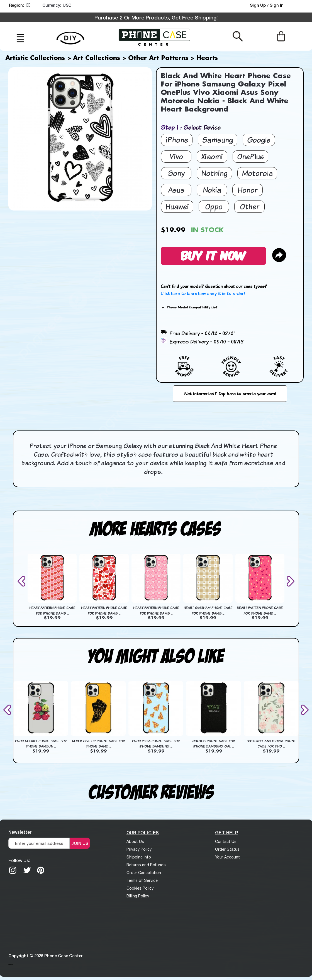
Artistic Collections (35, 58)
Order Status (227, 849)
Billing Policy (138, 896)
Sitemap (11, 964)
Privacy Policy (139, 849)
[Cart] (281, 36)
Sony (176, 173)
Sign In (277, 5)
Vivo (176, 156)
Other (250, 206)
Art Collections (97, 58)
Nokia (212, 190)
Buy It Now (213, 255)
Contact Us (226, 842)
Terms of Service (142, 880)
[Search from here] (238, 36)
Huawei (177, 206)
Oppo (214, 206)
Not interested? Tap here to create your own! (230, 394)
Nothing (214, 173)
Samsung (218, 140)
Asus (176, 190)
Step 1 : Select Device (191, 127)
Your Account (227, 857)
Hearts (207, 58)
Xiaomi (212, 156)
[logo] (155, 36)
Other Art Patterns (158, 58)
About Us (135, 842)
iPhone (177, 140)
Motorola (257, 173)
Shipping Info (139, 857)
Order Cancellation (144, 873)
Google (259, 140)
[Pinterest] (41, 870)
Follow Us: (19, 860)
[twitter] (27, 870)
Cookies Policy (140, 888)
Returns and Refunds (146, 865)
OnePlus (250, 156)
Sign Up (258, 5)
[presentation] (23, 581)
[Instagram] (13, 870)
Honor (248, 190)
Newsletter (20, 832)
